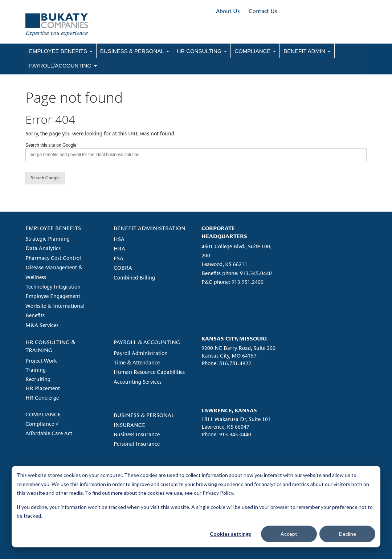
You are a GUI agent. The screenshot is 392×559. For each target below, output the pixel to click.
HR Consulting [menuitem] (199, 51)
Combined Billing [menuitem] (134, 278)
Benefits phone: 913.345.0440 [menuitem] (237, 273)
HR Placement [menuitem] (43, 388)
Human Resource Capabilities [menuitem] (149, 372)
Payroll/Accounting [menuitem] (60, 66)
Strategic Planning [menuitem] (48, 239)
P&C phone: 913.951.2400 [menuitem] (232, 282)
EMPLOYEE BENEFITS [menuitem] (53, 228)
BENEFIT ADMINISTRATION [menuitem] (150, 228)
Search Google (45, 178)
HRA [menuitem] (119, 248)
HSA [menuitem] (119, 239)
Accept (289, 534)
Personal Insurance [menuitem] (137, 444)
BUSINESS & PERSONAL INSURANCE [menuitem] (144, 420)
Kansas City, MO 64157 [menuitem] (229, 356)
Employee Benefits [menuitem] (58, 51)
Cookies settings (230, 534)
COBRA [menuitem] (123, 268)
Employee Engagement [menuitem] (53, 296)
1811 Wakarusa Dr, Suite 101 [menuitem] (236, 419)
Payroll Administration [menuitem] (141, 353)
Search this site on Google (51, 145)
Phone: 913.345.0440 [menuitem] (226, 434)
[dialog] (196, 507)
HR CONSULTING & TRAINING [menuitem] (50, 346)
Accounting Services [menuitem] (138, 382)
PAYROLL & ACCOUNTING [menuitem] (147, 342)
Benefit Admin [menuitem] (304, 51)
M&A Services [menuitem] (42, 325)
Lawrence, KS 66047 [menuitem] (225, 427)
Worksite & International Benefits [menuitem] (55, 311)
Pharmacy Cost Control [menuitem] (53, 258)
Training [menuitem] (36, 370)
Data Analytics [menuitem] (43, 248)
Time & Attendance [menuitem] (137, 362)
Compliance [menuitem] (252, 51)
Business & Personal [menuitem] (132, 51)
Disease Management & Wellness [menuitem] (54, 272)
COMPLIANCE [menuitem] (43, 414)
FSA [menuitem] (119, 258)
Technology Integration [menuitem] (53, 287)
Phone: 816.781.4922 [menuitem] (226, 363)
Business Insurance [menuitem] (137, 434)
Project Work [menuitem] (41, 361)
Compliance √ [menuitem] (42, 424)
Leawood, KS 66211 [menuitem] (224, 264)
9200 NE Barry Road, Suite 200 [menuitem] (238, 348)
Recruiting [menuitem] (38, 379)
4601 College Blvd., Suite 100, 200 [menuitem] (236, 251)
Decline (348, 534)
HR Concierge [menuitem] (42, 398)
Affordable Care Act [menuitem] (49, 433)
